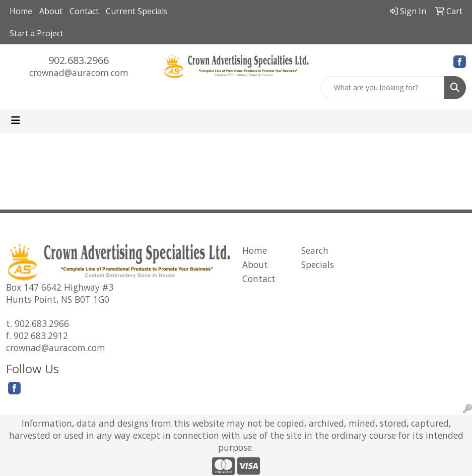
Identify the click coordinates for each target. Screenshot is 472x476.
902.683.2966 (79, 60)
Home (21, 11)
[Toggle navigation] (16, 120)
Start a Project (37, 33)
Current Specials (137, 11)
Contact (84, 11)
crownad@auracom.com (79, 73)
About (51, 11)
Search (315, 250)
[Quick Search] (383, 88)
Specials (318, 264)
